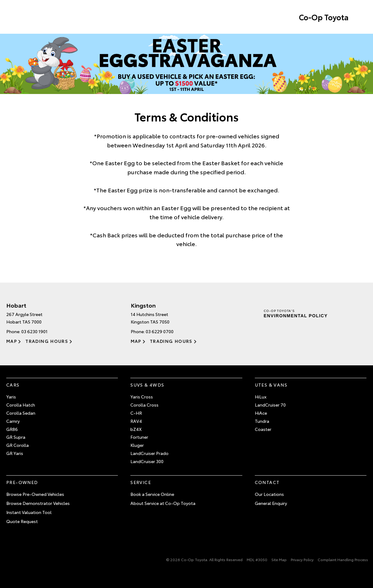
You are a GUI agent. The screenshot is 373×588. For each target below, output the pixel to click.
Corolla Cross (144, 405)
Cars (13, 385)
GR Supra (16, 437)
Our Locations (269, 494)
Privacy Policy (302, 559)
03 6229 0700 (160, 331)
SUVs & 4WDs (147, 385)
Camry (13, 421)
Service (141, 482)
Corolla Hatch (21, 405)
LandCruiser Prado (149, 453)
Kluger (137, 445)
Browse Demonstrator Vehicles (38, 503)
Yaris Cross (142, 397)
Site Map (279, 559)
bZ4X (136, 429)
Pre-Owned (22, 482)
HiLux (261, 397)
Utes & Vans (271, 385)
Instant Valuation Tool (29, 512)
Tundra (262, 421)
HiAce (261, 413)
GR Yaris (15, 453)
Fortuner (139, 437)
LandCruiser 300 (147, 461)
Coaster (263, 429)
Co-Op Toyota (324, 17)
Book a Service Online (152, 494)
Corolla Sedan (21, 413)
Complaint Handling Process (343, 559)
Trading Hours (47, 341)
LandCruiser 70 (270, 405)
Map (12, 341)
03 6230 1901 (34, 331)
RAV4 (136, 421)
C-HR (136, 413)
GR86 (12, 429)
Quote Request (22, 521)
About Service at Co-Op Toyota (163, 503)
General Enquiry (271, 503)
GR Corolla (18, 445)
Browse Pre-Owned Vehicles (35, 494)
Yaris (11, 397)
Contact (267, 482)
